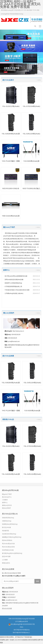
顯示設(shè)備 (6, 527)
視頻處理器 (6, 531)
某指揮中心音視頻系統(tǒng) (13, 283)
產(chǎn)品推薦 (8, 356)
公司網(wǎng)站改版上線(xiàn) (14, 293)
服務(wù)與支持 (7, 505)
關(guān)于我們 (9, 227)
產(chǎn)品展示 (8, 80)
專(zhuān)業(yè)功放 (8, 544)
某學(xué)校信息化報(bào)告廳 (14, 280)
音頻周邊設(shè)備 (8, 550)
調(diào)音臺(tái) (7, 540)
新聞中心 (6, 270)
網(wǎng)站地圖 (7, 608)
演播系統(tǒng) (7, 521)
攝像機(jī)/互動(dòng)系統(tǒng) (12, 537)
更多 (39, 80)
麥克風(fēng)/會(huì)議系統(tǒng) (12, 553)
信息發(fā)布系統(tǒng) (9, 534)
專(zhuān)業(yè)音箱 (8, 547)
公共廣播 (5, 560)
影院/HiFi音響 (6, 557)
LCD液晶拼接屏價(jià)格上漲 (13, 286)
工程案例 (5, 500)
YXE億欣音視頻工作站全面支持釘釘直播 (17, 290)
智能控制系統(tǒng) (8, 518)
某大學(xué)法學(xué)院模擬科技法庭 (16, 276)
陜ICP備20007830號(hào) (22, 630)
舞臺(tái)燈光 (6, 563)
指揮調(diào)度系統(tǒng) (10, 524)
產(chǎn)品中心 (7, 497)
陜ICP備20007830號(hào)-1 (21, 633)
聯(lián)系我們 (9, 313)
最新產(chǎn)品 (8, 419)
